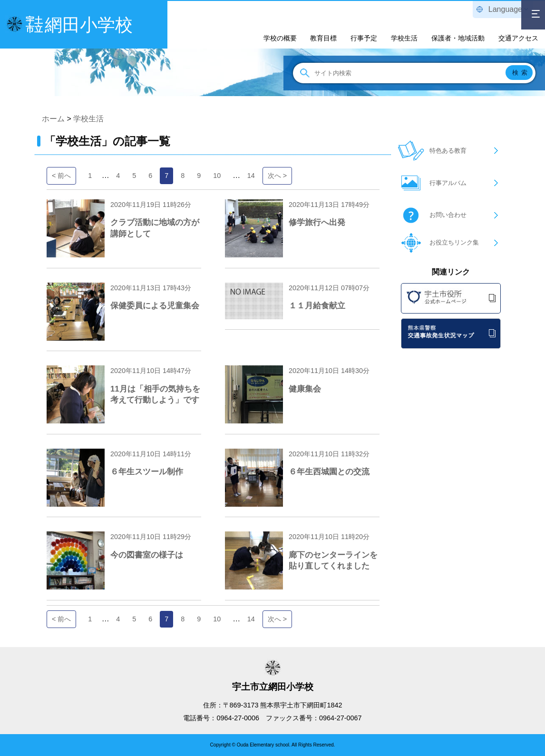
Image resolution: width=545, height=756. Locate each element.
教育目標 (323, 38)
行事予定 (364, 38)
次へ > (277, 176)
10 (217, 176)
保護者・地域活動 (458, 38)
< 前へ (61, 176)
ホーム (53, 119)
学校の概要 (280, 38)
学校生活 (404, 38)
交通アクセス (518, 38)
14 (251, 176)
